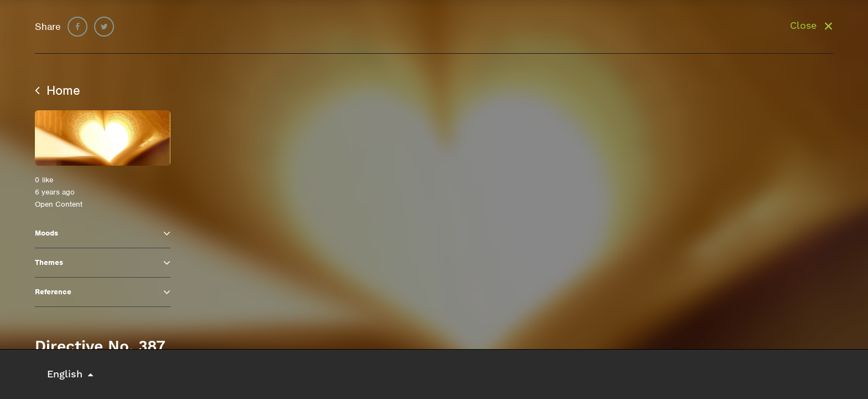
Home (58, 90)
